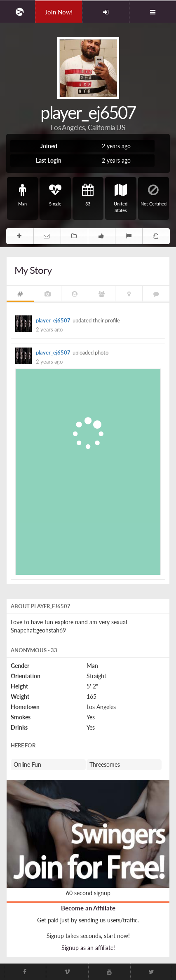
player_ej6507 (53, 321)
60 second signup (88, 893)
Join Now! (59, 12)
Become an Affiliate (88, 908)
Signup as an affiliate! (88, 948)
